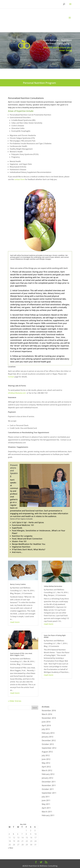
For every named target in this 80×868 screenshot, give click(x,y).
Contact (11, 377)
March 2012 (47, 770)
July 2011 (46, 797)
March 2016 (47, 714)
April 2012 (46, 767)
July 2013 (46, 729)
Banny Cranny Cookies (18, 584)
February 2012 (48, 774)
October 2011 (48, 789)
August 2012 (47, 752)
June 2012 (46, 759)
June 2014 (46, 722)
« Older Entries (15, 701)
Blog (12, 593)
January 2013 (47, 737)
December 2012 (49, 740)
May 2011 (46, 804)
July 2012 (46, 755)
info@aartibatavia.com (17, 393)
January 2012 (47, 778)
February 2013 (48, 733)
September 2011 (49, 793)
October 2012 (48, 744)
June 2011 (46, 800)
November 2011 (49, 785)
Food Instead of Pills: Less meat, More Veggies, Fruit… (21, 654)
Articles (13, 664)
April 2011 (46, 808)
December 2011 (49, 782)
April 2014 (46, 725)
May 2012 (46, 763)
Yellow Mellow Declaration (53, 586)
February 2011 (48, 815)
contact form (19, 179)
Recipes (17, 593)
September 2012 (49, 748)
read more (15, 622)
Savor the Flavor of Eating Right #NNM (55, 636)
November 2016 (49, 710)
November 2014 (49, 718)
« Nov (11, 848)
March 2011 (47, 812)
